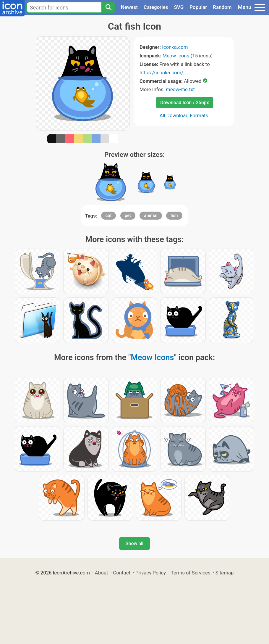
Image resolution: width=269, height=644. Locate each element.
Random (222, 7)
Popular (198, 7)
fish (174, 215)
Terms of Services (191, 573)
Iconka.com (175, 47)
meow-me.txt (180, 89)
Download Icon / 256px (184, 103)
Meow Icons (176, 56)
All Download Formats (184, 115)
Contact (122, 573)
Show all (134, 544)
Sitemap (225, 573)
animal (151, 215)
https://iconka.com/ (161, 73)
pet (128, 215)
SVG (179, 7)
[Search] (108, 7)
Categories (156, 7)
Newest (129, 7)
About (102, 573)
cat (109, 215)
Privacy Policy (151, 573)
